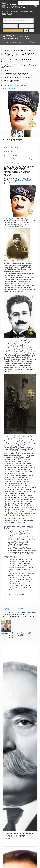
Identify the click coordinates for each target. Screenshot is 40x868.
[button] (38, 93)
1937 (7, 183)
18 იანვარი (15, 181)
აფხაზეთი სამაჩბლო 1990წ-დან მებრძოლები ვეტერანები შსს (19, 66)
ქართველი (10, 219)
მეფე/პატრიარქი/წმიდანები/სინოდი (16, 51)
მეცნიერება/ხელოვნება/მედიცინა (15, 74)
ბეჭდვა (15, 163)
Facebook (20, 609)
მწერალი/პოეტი (9, 89)
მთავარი (10, 42)
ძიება (13, 30)
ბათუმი (27, 181)
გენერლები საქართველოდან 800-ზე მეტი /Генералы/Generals (18, 55)
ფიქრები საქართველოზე (17, 567)
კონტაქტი (9, 609)
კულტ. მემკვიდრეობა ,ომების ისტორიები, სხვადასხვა (18, 60)
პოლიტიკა (6, 70)
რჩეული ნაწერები (14, 573)
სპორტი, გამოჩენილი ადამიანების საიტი (18, 77)
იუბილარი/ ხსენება (25, 42)
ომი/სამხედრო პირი (10, 81)
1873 (22, 181)
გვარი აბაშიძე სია (11, 155)
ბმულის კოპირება (12, 147)
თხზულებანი (13, 560)
